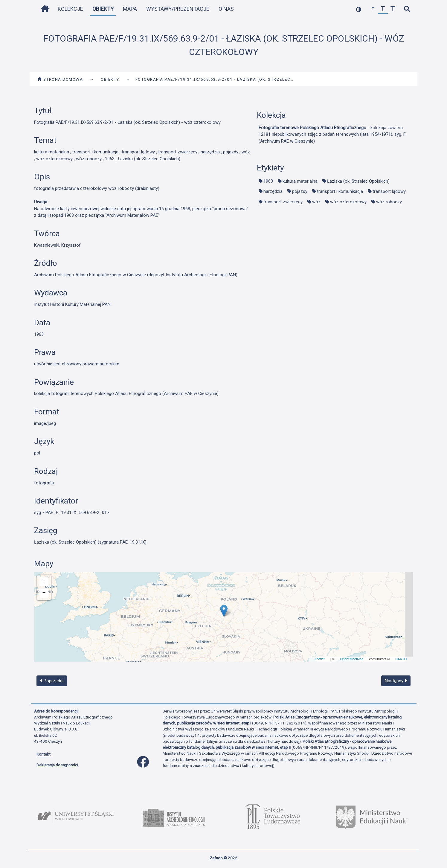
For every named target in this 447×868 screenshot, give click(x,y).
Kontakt (44, 754)
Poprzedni (52, 681)
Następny (396, 681)
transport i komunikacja (340, 191)
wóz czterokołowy (348, 202)
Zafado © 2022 (223, 858)
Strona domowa (60, 79)
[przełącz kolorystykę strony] (359, 9)
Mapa (130, 9)
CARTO (401, 659)
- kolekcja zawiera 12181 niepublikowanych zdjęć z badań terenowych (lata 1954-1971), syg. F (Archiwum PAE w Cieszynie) (332, 134)
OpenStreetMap (352, 659)
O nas (226, 9)
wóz (316, 202)
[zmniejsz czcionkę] (373, 9)
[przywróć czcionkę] (383, 9)
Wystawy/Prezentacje (178, 9)
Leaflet (320, 659)
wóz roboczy (389, 202)
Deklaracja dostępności (57, 765)
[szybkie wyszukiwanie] (407, 9)
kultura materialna (300, 181)
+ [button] (44, 581)
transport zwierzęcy (283, 202)
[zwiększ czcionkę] (393, 9)
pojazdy (300, 191)
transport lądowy (389, 191)
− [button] (44, 593)
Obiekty (103, 9)
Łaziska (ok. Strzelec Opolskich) (358, 181)
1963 (268, 181)
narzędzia (273, 191)
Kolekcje (70, 9)
